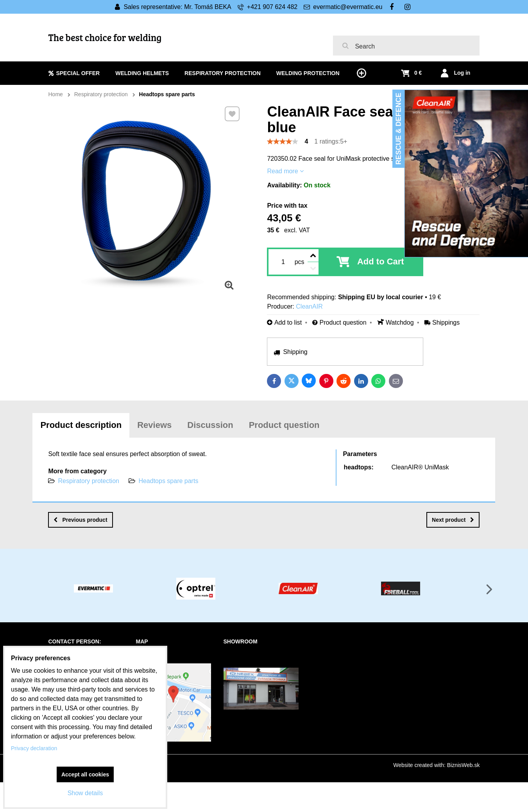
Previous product (80, 520)
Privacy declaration (34, 748)
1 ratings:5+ (331, 141)
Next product (453, 520)
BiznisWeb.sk (464, 765)
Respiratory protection (89, 481)
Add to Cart (381, 261)
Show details (85, 793)
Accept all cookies (85, 774)
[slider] (283, 142)
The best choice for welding (105, 37)
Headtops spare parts (168, 481)
